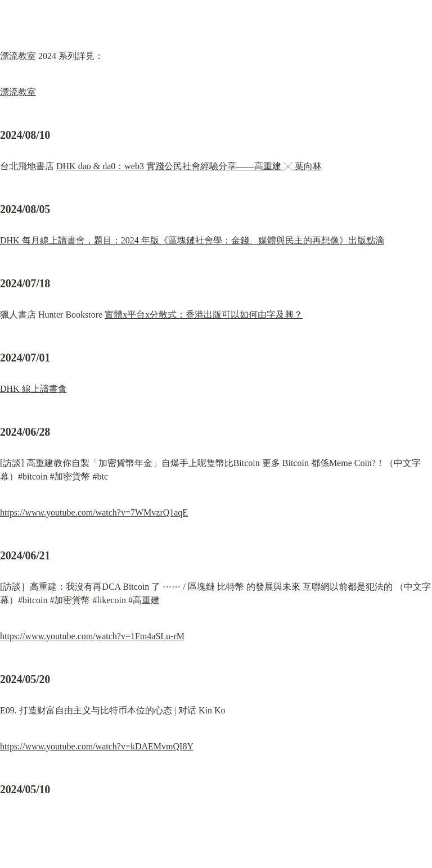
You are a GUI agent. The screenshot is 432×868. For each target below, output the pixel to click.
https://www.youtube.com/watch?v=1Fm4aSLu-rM (92, 636)
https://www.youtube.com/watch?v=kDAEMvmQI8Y (97, 746)
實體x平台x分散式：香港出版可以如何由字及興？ (204, 315)
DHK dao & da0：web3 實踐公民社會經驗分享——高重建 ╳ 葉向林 (189, 166)
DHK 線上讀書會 (33, 389)
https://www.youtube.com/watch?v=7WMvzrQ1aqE (94, 512)
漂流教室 (18, 92)
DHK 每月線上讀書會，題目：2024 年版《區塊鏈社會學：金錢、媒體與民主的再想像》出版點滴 (192, 240)
